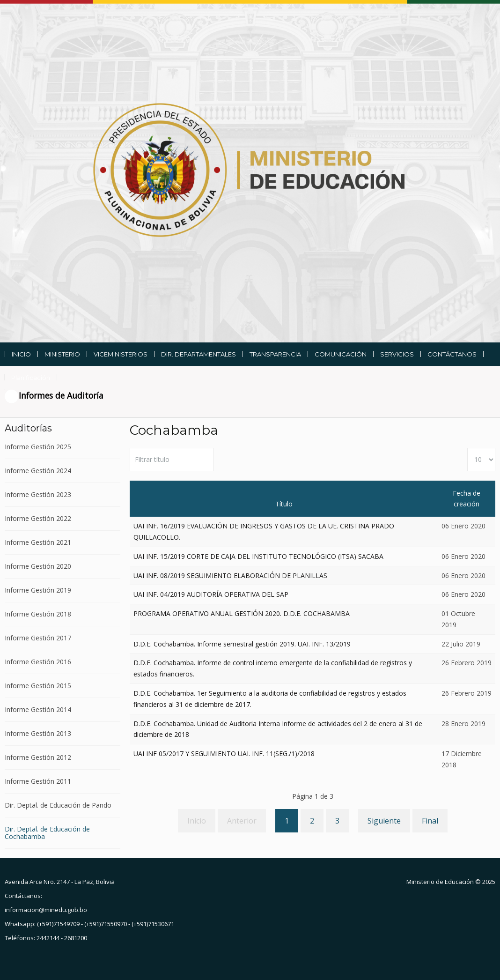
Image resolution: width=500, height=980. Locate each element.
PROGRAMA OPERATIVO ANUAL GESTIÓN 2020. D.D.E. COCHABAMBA (242, 613)
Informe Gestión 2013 (38, 733)
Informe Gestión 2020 (38, 566)
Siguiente (384, 821)
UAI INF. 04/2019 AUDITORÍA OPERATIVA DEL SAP (211, 594)
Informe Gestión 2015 (38, 686)
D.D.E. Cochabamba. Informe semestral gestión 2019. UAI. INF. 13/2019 (242, 644)
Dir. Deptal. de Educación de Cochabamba (47, 833)
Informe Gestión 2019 (38, 590)
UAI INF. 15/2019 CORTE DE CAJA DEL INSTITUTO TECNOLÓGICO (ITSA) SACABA (258, 556)
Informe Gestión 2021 (38, 542)
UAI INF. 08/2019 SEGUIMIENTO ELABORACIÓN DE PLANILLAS (230, 575)
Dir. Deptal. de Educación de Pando (58, 805)
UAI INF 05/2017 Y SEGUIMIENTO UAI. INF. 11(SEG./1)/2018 (224, 754)
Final (430, 821)
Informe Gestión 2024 (38, 471)
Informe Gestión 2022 (38, 518)
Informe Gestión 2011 (38, 781)
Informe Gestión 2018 (38, 614)
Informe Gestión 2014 (38, 709)
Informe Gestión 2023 (38, 494)
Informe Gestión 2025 (38, 447)
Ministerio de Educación (440, 882)
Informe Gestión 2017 (38, 638)
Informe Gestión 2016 (38, 662)
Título (284, 504)
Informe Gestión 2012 (38, 757)
